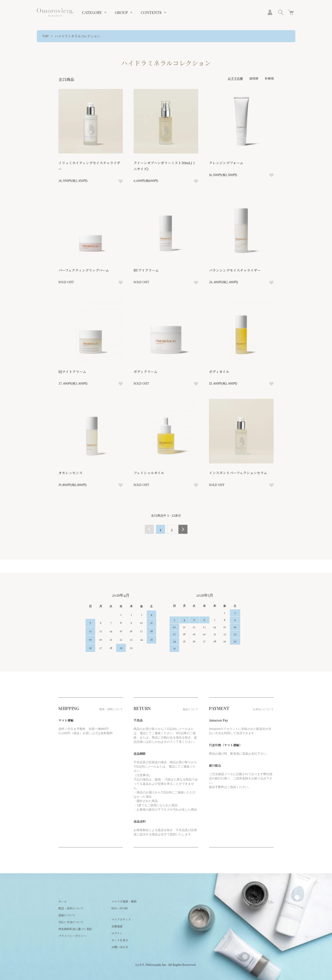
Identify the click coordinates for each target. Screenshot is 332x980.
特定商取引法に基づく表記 (75, 929)
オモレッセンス (70, 473)
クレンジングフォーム (226, 163)
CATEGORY (92, 12)
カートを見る (120, 940)
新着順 (269, 78)
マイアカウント (121, 919)
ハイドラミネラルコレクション (78, 36)
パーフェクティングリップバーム (84, 270)
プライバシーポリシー (72, 936)
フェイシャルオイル (149, 473)
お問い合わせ (120, 947)
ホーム (63, 901)
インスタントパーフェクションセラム (238, 473)
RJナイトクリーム (72, 372)
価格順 (254, 78)
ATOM (123, 908)
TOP (46, 36)
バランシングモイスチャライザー (235, 270)
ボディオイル (219, 372)
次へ (183, 529)
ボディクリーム (146, 372)
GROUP (121, 12)
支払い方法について (71, 922)
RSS (114, 908)
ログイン (117, 933)
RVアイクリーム (146, 270)
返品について (67, 915)
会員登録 (117, 926)
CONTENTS (151, 12)
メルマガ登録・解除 (124, 901)
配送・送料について (71, 908)
